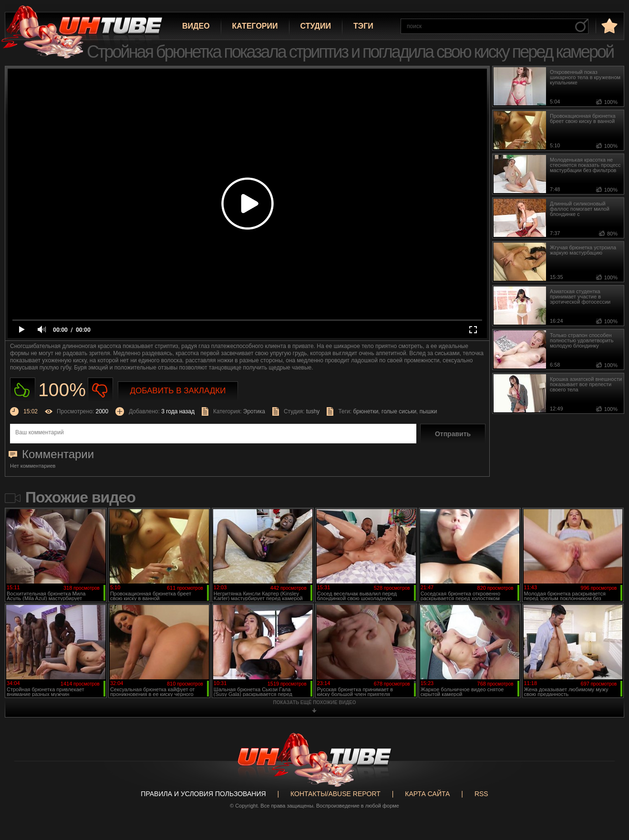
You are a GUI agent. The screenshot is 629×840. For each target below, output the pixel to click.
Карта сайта (427, 794)
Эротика (254, 411)
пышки (428, 411)
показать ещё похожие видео (315, 702)
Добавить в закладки (178, 391)
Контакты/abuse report (335, 794)
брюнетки (366, 411)
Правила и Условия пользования (203, 794)
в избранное (608, 26)
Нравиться (23, 390)
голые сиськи (399, 411)
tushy (313, 411)
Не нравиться (100, 390)
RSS (481, 794)
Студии (316, 26)
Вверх (608, 791)
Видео (196, 26)
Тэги (363, 26)
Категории (255, 26)
